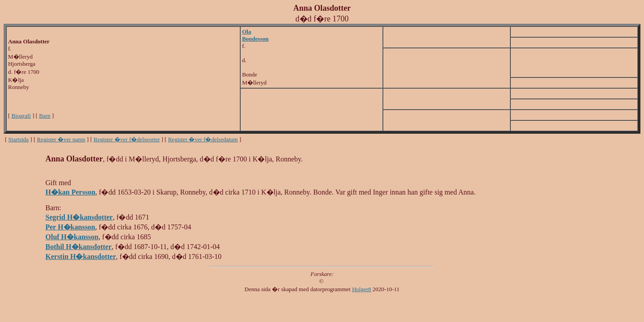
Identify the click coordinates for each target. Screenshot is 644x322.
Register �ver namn (61, 139)
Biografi (21, 116)
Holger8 (362, 289)
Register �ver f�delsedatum (203, 139)
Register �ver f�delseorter (127, 139)
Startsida (19, 139)
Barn (44, 116)
